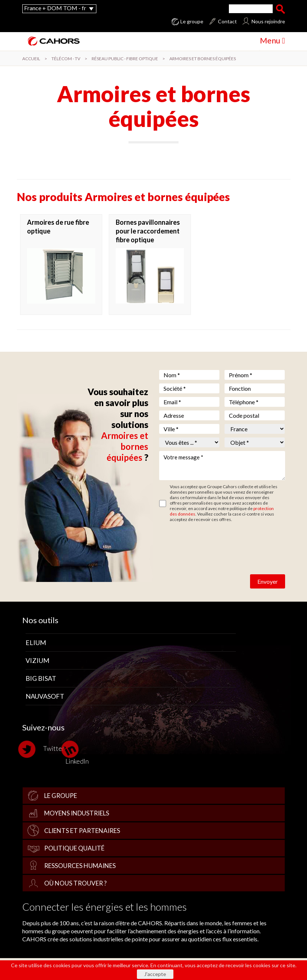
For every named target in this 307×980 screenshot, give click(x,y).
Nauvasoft (45, 696)
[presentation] (215, 540)
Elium (36, 643)
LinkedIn (77, 753)
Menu (272, 40)
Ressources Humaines (80, 866)
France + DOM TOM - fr (55, 8)
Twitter (43, 749)
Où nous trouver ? (75, 883)
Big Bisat (41, 678)
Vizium (37, 660)
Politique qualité (74, 848)
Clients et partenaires (82, 831)
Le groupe (192, 22)
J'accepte (155, 974)
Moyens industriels (77, 813)
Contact (227, 22)
